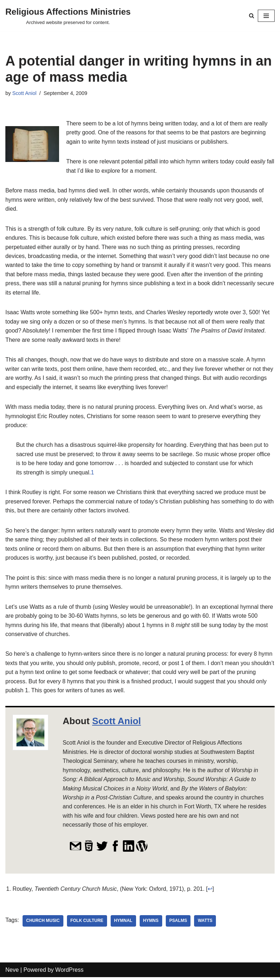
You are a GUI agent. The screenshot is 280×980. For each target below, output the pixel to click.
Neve (12, 972)
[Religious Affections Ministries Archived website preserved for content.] (68, 16)
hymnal (124, 923)
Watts (206, 923)
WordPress (69, 972)
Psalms (179, 923)
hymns (151, 923)
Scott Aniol (24, 93)
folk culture (87, 923)
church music (43, 923)
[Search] (252, 16)
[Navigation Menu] (266, 16)
